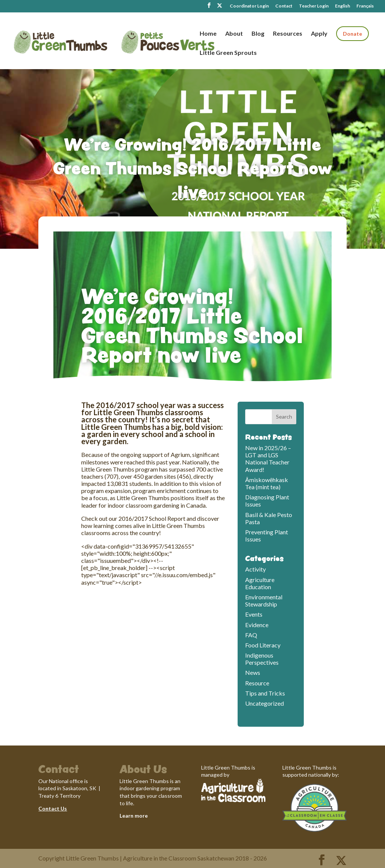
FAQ (251, 635)
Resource (257, 683)
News (253, 672)
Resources (288, 34)
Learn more (134, 816)
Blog (258, 34)
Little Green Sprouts (228, 53)
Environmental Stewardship (264, 600)
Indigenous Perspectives (262, 659)
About (234, 34)
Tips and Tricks (265, 693)
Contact (284, 6)
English (343, 6)
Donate (352, 34)
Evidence (257, 625)
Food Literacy (263, 645)
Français (365, 6)
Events (254, 614)
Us (63, 808)
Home (208, 34)
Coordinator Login (249, 6)
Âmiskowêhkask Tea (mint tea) (267, 483)
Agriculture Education (260, 583)
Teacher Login (314, 6)
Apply (319, 34)
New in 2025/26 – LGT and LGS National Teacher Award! (268, 459)
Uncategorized (264, 703)
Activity (255, 569)
